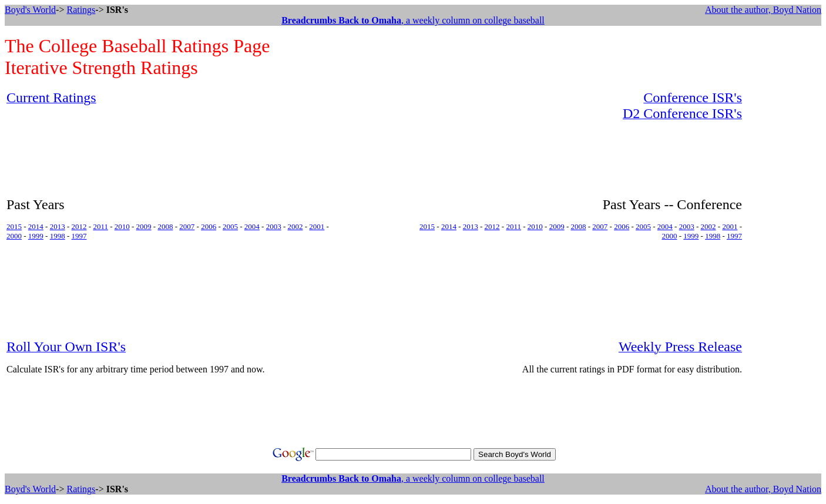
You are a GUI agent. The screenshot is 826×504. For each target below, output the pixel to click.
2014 (36, 226)
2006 (209, 226)
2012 (79, 226)
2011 (100, 226)
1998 (58, 236)
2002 (296, 226)
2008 (165, 226)
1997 (79, 236)
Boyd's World (30, 10)
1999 (36, 236)
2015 (14, 226)
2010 (122, 226)
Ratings (81, 10)
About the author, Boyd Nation (763, 10)
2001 (317, 226)
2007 (187, 226)
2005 (230, 226)
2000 (14, 236)
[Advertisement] (784, 266)
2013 (58, 226)
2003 (274, 226)
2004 (252, 226)
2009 (144, 226)
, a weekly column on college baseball (413, 20)
